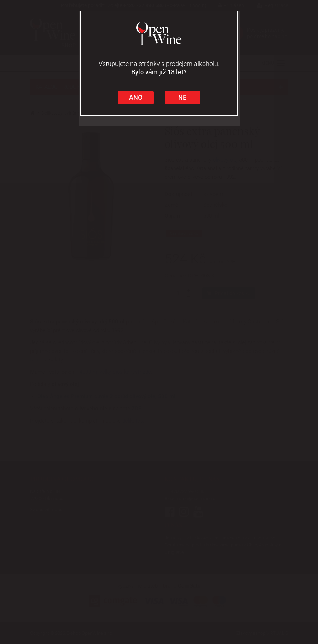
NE (182, 97)
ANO (136, 97)
